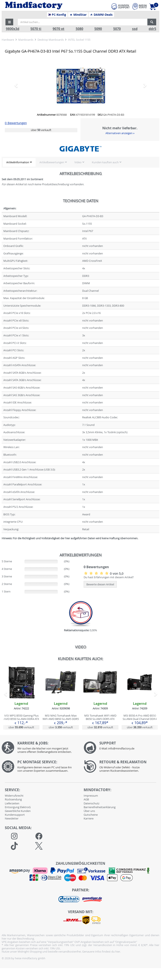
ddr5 (152, 29)
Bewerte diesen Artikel (100, 584)
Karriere (89, 818)
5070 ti (36, 29)
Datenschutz (92, 803)
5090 (98, 29)
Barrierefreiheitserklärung (100, 807)
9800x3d (13, 29)
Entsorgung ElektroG (18, 807)
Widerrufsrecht (14, 796)
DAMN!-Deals (101, 15)
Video (78, 162)
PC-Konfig (57, 15)
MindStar (78, 15)
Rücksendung (13, 799)
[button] (9, 22)
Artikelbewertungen (52, 162)
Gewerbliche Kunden (18, 811)
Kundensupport (15, 815)
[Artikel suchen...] (83, 22)
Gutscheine (91, 815)
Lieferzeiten (12, 803)
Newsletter (12, 818)
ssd (135, 29)
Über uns (89, 811)
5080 (79, 29)
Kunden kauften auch (105, 162)
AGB (86, 799)
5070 (117, 29)
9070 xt (58, 29)
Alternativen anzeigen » (120, 133)
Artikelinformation (18, 162)
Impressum (91, 796)
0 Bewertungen (16, 123)
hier (118, 951)
